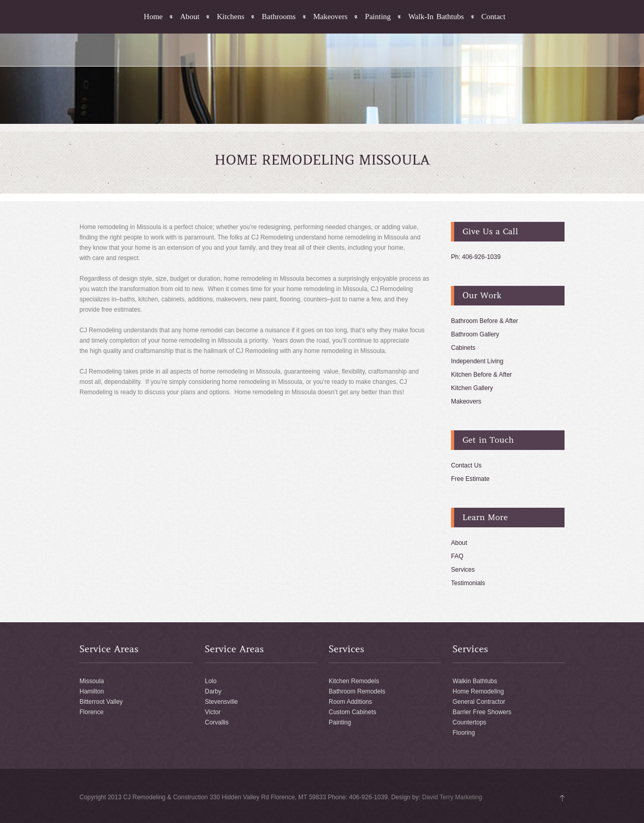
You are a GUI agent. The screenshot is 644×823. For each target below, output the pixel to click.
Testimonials (468, 583)
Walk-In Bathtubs (436, 17)
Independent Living (477, 361)
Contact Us (466, 465)
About (190, 17)
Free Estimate (470, 479)
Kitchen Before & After (481, 375)
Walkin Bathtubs (475, 681)
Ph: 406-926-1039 (476, 257)
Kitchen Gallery (472, 388)
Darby (213, 691)
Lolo (211, 681)
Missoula (92, 681)
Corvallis (217, 722)
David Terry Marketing (452, 797)
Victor (213, 712)
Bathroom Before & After (485, 321)
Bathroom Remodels (357, 691)
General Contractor (479, 702)
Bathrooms (279, 17)
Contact (494, 17)
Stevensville (221, 702)
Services (463, 570)
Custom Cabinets (352, 712)
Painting (378, 17)
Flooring (464, 733)
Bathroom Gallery (475, 334)
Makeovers (331, 17)
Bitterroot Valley (101, 702)
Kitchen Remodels (354, 681)
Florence (92, 712)
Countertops (469, 722)
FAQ (457, 556)
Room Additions (350, 702)
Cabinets (463, 348)
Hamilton (92, 691)
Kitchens (230, 17)
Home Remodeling (478, 691)
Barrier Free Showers (482, 712)
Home (154, 17)
